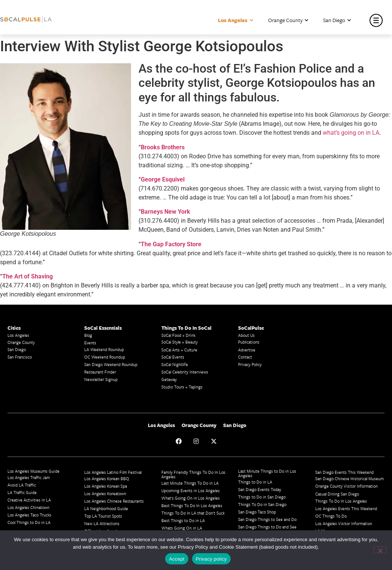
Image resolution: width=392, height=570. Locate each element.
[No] (380, 550)
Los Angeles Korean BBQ (107, 478)
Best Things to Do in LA (183, 520)
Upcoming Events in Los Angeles (191, 490)
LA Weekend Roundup (104, 349)
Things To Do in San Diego (262, 504)
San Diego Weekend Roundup (111, 364)
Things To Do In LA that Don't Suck (193, 513)
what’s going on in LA (351, 133)
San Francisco (20, 357)
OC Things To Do (331, 516)
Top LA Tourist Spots (103, 516)
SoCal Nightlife (175, 364)
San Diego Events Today (260, 489)
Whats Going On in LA (182, 528)
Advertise (247, 350)
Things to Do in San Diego (262, 497)
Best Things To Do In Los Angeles (192, 505)
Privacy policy (211, 559)
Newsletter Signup (101, 379)
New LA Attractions (102, 523)
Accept (177, 559)
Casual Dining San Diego (337, 494)
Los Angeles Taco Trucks (29, 515)
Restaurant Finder (100, 372)
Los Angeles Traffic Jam (29, 477)
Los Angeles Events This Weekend (346, 508)
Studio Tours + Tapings (182, 387)
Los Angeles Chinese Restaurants (114, 501)
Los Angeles (235, 20)
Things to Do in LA (255, 482)
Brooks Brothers (163, 147)
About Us (246, 335)
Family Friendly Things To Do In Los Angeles (193, 474)
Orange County (288, 20)
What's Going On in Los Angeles (191, 498)
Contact (245, 357)
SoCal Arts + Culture (179, 350)
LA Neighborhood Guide (106, 508)
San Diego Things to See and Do (267, 519)
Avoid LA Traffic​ (22, 485)
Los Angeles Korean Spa (106, 486)
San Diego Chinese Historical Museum (350, 478)
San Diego (337, 20)
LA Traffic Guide (22, 492)
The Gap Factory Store (171, 244)
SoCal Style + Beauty (180, 342)
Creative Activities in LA (29, 500)
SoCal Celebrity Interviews (185, 372)
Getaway (169, 379)
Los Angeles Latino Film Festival (113, 472)
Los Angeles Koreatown (105, 493)
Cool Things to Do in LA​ (29, 522)
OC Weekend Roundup (105, 357)
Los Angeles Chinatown (28, 507)
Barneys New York (165, 212)
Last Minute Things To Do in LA (190, 483)
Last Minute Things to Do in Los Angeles (267, 473)
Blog (88, 335)
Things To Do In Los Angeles (341, 501)
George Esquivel (163, 179)
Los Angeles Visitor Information (344, 523)
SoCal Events (173, 357)
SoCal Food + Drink (178, 335)
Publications (249, 342)
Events (90, 343)
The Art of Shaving (28, 276)
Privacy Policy (250, 364)
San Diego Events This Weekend (344, 472)
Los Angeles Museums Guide (34, 471)
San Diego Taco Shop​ (257, 512)
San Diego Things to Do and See (267, 527)
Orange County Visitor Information (347, 486)
